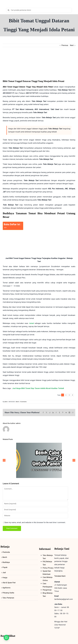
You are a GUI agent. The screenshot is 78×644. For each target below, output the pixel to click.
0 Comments (23, 402)
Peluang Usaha (8, 593)
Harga (5, 578)
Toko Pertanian (8, 598)
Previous (65, 45)
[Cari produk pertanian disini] (39, 10)
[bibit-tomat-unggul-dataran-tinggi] (39, 65)
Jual (4, 573)
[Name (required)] (35, 504)
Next (72, 45)
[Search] (8, 10)
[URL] (35, 516)
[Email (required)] (35, 510)
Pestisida (6, 552)
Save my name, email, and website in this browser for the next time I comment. (35, 522)
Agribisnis (6, 588)
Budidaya (6, 562)
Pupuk (5, 567)
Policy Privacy (48, 568)
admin (6, 402)
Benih (17, 402)
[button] (6, 638)
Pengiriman (47, 590)
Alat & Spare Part (9, 583)
